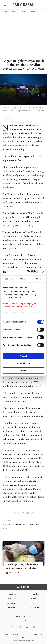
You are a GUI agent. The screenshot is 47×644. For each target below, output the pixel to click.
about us (26, 635)
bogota (6, 529)
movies (26, 524)
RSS (23, 637)
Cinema (15, 12)
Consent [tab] (8, 279)
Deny (23, 370)
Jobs (6, 635)
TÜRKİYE (35, 594)
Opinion (35, 608)
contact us (38, 635)
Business (35, 599)
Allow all (23, 356)
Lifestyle (12, 603)
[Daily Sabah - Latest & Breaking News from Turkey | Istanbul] (23, 5)
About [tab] (38, 279)
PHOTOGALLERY (15, 573)
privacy (16, 635)
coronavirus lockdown (12, 524)
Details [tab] (24, 279)
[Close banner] (43, 272)
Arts (6, 12)
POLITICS (12, 594)
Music (25, 12)
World (12, 599)
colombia (34, 524)
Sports (12, 608)
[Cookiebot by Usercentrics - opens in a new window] (28, 272)
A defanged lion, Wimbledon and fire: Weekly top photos (22, 566)
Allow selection (23, 363)
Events (35, 12)
